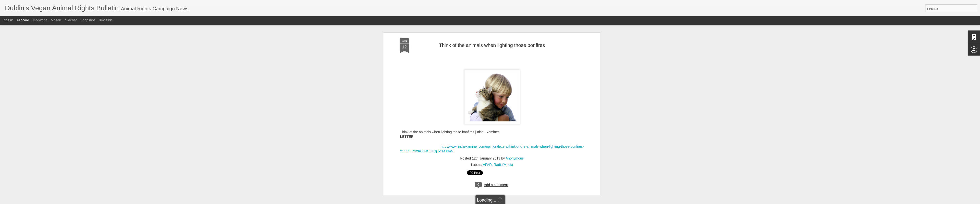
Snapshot (88, 20)
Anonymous (515, 31)
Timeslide (105, 20)
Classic (8, 20)
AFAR (487, 38)
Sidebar (71, 20)
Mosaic (56, 20)
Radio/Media (503, 38)
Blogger (505, 201)
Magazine (40, 20)
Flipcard (23, 20)
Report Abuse (520, 201)
